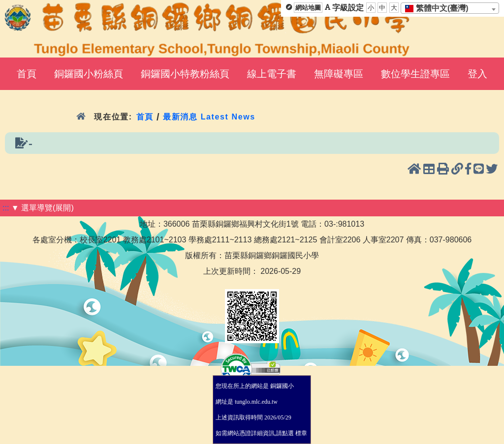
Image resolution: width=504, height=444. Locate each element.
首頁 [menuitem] (27, 74)
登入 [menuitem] (477, 74)
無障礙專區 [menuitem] (339, 74)
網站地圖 (308, 8)
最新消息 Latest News (209, 117)
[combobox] (450, 8)
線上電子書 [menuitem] (272, 74)
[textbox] (440, 8)
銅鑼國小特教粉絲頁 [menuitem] (185, 74)
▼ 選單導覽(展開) (43, 208)
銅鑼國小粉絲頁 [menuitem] (89, 74)
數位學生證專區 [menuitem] (415, 74)
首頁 (145, 117)
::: (6, 208)
